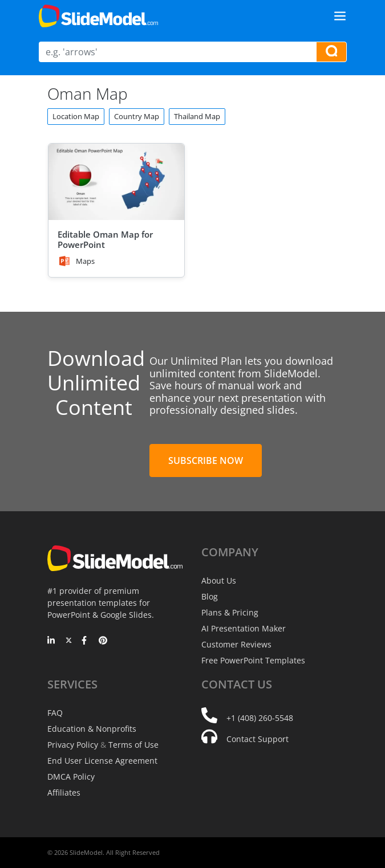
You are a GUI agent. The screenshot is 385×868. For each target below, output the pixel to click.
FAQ (55, 713)
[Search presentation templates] (331, 52)
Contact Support (258, 739)
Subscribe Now (206, 461)
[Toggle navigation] (340, 16)
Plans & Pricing (230, 612)
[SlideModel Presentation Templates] (98, 16)
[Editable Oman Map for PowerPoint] (116, 182)
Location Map (76, 116)
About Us (219, 580)
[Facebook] (86, 641)
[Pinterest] (103, 641)
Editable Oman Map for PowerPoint (105, 239)
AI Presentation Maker (244, 628)
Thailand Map (197, 116)
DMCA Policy (71, 777)
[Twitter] (69, 641)
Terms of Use (133, 745)
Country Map (137, 116)
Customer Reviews (236, 644)
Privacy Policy (73, 745)
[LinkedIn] (52, 641)
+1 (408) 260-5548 (260, 718)
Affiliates (64, 792)
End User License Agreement (102, 761)
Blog (210, 596)
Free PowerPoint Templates (253, 660)
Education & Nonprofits (92, 729)
